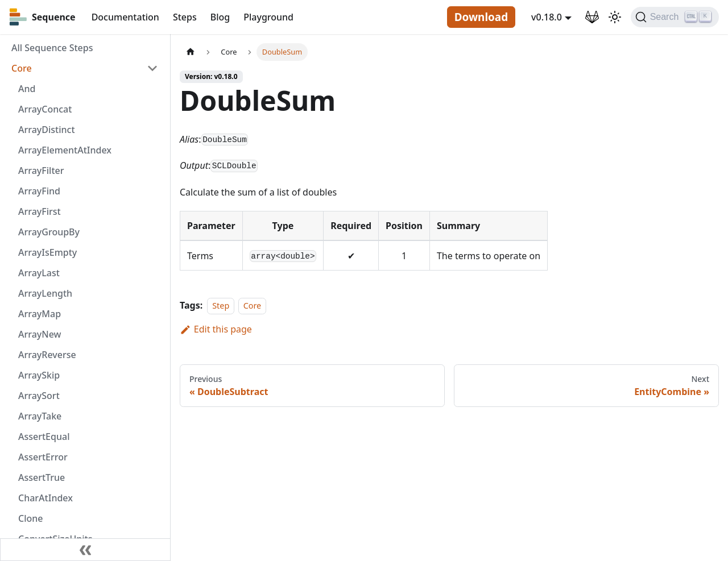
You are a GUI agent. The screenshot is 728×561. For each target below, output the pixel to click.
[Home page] (191, 52)
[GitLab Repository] (592, 17)
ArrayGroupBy (49, 232)
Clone (30, 518)
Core (22, 68)
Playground (268, 17)
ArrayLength (45, 293)
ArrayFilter (41, 171)
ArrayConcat (45, 109)
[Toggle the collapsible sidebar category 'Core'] (152, 68)
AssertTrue (42, 477)
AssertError (43, 457)
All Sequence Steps (52, 48)
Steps (185, 17)
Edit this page (216, 329)
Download (481, 17)
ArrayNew (40, 334)
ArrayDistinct (47, 130)
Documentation (125, 17)
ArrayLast (39, 273)
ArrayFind (39, 191)
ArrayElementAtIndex (65, 150)
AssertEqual (44, 437)
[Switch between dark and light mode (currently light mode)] (615, 17)
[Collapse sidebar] (85, 550)
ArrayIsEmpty (47, 252)
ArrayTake (40, 416)
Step (221, 306)
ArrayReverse (47, 355)
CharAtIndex (45, 498)
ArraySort (39, 396)
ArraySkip (39, 375)
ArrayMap (40, 314)
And (27, 89)
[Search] (675, 17)
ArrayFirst (40, 211)
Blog (220, 17)
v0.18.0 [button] (547, 17)
